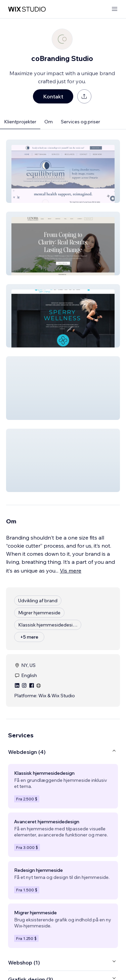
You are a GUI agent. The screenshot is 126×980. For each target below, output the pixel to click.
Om (49, 122)
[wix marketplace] (27, 9)
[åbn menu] (115, 9)
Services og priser (80, 122)
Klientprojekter (20, 122)
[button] (63, 171)
